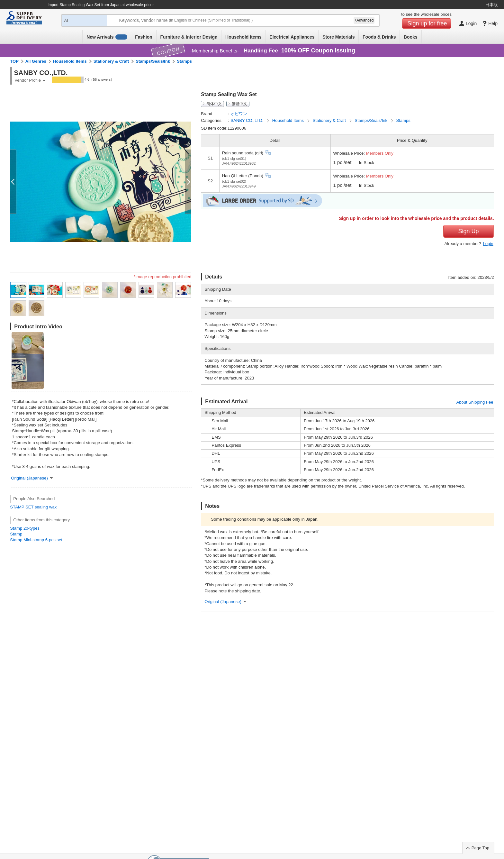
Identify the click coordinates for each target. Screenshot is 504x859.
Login (488, 244)
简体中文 (214, 104)
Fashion (144, 37)
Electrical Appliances (292, 37)
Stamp (16, 534)
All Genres (36, 61)
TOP (14, 61)
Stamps (184, 61)
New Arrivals (107, 37)
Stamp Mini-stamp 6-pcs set (36, 540)
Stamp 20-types (25, 528)
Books (411, 37)
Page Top (480, 848)
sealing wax (46, 507)
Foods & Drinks (379, 37)
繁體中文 (239, 104)
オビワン (239, 114)
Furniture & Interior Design (189, 37)
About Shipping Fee (475, 402)
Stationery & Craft (111, 61)
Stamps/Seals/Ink (153, 61)
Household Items (243, 37)
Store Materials (338, 37)
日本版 (492, 5)
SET (29, 507)
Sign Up (469, 231)
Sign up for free (427, 23)
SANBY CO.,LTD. (248, 120)
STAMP (17, 507)
